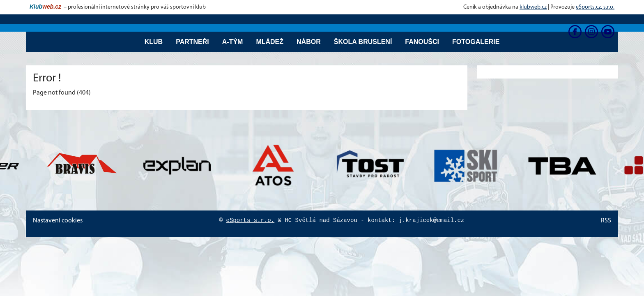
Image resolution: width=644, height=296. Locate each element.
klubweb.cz (533, 7)
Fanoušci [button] (422, 42)
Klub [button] (154, 42)
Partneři (192, 42)
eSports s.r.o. (251, 220)
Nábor (309, 42)
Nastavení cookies (58, 221)
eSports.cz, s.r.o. (595, 7)
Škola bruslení (363, 42)
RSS (606, 221)
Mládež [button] (270, 42)
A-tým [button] (233, 42)
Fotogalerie (476, 42)
